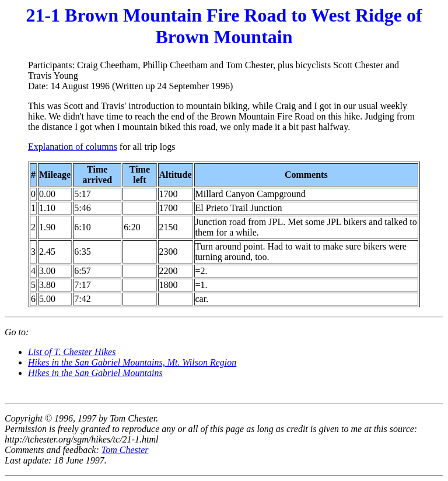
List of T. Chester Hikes (72, 352)
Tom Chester (125, 450)
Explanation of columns (73, 147)
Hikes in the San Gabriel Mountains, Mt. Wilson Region (132, 362)
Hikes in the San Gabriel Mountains (95, 373)
